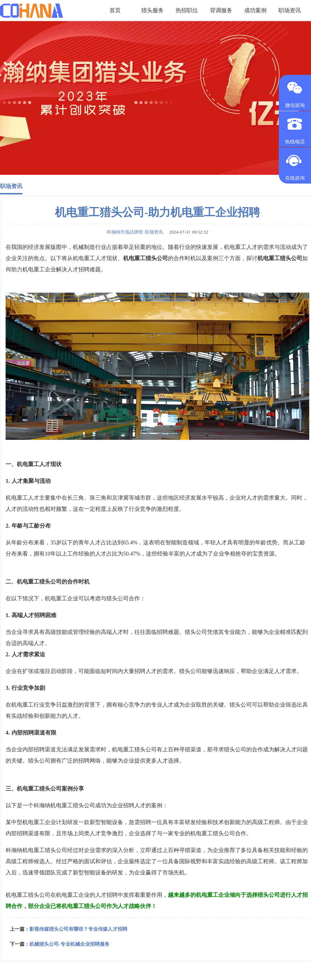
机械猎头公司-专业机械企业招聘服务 (69, 944)
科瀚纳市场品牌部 (125, 232)
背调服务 (221, 10)
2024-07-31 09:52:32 (186, 232)
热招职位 (187, 10)
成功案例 (255, 10)
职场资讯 (11, 186)
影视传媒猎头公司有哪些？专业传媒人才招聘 (78, 929)
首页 (115, 10)
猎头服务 (153, 10)
